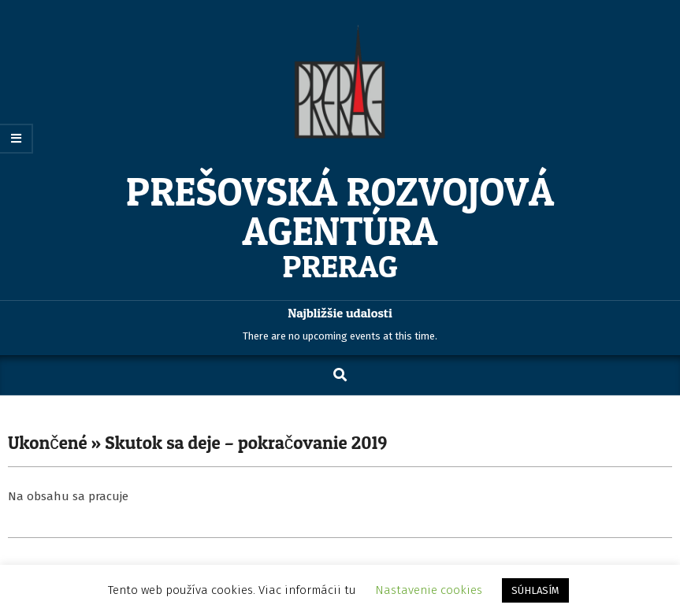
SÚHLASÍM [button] (535, 590)
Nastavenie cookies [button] (429, 590)
